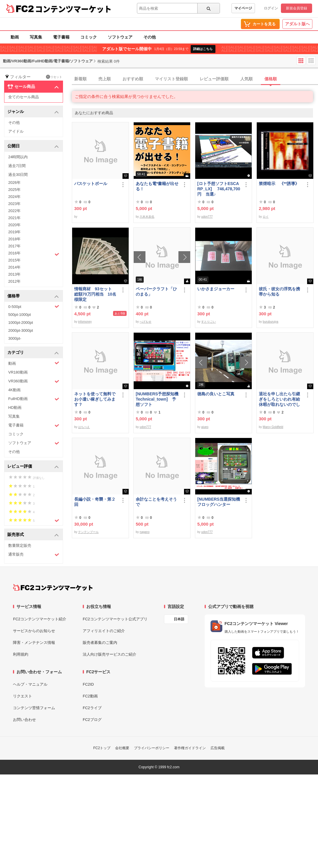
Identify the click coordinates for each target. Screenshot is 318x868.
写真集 (36, 37)
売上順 (105, 79)
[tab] (195, 79)
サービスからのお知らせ (34, 631)
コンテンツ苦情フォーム (34, 708)
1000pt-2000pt (21, 323)
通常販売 (34, 555)
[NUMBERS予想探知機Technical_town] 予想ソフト (157, 399)
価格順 (271, 79)
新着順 (80, 79)
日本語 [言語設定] (179, 619)
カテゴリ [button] (33, 353)
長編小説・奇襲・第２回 (95, 502)
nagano (144, 532)
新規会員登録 (297, 8)
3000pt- (15, 338)
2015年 (14, 260)
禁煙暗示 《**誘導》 (279, 184)
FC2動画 (90, 696)
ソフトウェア (120, 37)
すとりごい (208, 322)
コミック (89, 37)
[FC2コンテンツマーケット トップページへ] (53, 587)
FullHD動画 (34, 399)
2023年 (14, 204)
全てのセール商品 (24, 97)
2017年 (14, 246)
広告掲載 (218, 748)
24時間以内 (18, 157)
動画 (15, 37)
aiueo (205, 427)
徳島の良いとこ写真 (216, 394)
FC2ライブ (92, 708)
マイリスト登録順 (171, 79)
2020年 (14, 225)
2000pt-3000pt (21, 330)
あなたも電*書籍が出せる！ (157, 186)
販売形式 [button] (33, 535)
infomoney (85, 322)
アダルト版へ (297, 24)
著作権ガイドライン (190, 748)
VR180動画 (18, 372)
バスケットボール (91, 184)
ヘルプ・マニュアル (30, 684)
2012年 (14, 281)
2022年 (14, 211)
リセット (54, 77)
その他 (150, 37)
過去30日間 (18, 175)
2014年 (14, 267)
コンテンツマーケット (73, 9)
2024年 (14, 197)
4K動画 (14, 390)
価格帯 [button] (33, 296)
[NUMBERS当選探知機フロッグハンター (219, 502)
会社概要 (122, 748)
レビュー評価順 (214, 79)
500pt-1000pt (20, 315)
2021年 (14, 218)
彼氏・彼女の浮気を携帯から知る (279, 291)
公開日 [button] (33, 146)
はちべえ (84, 427)
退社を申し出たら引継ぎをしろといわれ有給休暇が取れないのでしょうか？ (279, 399)
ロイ (266, 217)
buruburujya (270, 322)
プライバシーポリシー (152, 748)
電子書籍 (61, 37)
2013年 (14, 274)
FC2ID (88, 684)
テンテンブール (88, 532)
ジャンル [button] (33, 112)
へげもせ (145, 322)
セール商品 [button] (33, 87)
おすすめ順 (133, 79)
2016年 (34, 254)
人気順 (246, 79)
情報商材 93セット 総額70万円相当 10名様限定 (95, 294)
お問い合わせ (24, 720)
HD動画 (15, 408)
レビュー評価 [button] (33, 467)
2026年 (14, 183)
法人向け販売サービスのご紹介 (110, 654)
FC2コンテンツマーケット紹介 (40, 619)
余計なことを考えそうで (156, 502)
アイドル (16, 131)
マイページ (243, 8)
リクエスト (23, 696)
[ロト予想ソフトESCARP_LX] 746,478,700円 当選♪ (219, 189)
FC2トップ (102, 748)
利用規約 (21, 654)
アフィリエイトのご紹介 (104, 631)
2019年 (14, 232)
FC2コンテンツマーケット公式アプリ (115, 619)
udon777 (207, 217)
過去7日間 (17, 166)
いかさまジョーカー (216, 289)
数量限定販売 (20, 545)
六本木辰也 (147, 217)
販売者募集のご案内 (100, 643)
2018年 (14, 239)
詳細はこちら (203, 49)
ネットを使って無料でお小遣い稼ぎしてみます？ (95, 399)
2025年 (14, 190)
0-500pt (34, 306)
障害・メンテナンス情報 (34, 643)
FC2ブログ (92, 720)
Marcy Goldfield (273, 427)
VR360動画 (34, 381)
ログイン (271, 8)
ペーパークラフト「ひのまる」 (156, 291)
